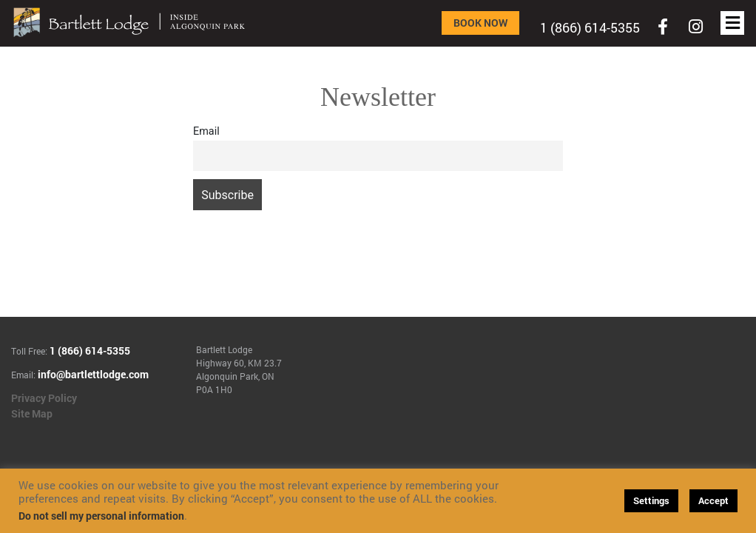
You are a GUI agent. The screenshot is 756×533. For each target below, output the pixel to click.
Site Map (32, 413)
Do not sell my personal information (101, 516)
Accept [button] (713, 500)
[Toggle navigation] (663, 27)
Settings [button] (651, 500)
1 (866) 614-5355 (590, 27)
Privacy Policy (44, 398)
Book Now (480, 23)
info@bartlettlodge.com (93, 374)
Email (206, 131)
